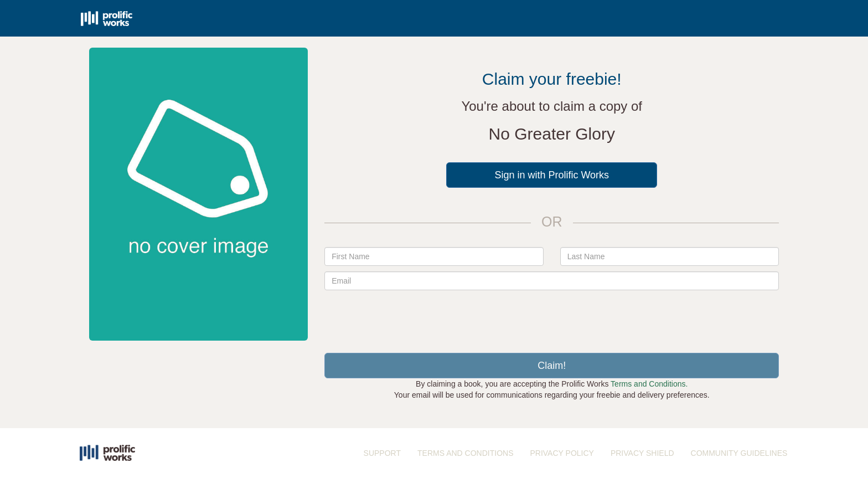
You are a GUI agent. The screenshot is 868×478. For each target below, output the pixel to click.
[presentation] (552, 317)
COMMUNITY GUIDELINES (739, 453)
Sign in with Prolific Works (552, 175)
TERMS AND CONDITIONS (465, 453)
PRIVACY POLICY (562, 453)
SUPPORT (382, 453)
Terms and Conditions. (649, 384)
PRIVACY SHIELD (642, 453)
